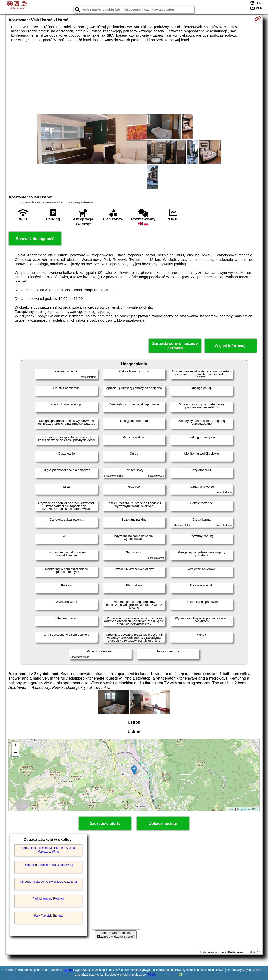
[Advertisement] (134, 78)
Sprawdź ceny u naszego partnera (175, 346)
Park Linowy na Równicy (48, 899)
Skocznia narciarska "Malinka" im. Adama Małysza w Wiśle (48, 850)
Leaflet (230, 809)
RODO (152, 975)
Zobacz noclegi (163, 823)
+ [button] (15, 746)
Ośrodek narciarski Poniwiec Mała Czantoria (48, 882)
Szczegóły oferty (105, 823)
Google (68, 970)
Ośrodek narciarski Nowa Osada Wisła (48, 865)
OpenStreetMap (249, 809)
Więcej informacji (230, 346)
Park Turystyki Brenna (48, 916)
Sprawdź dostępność (35, 239)
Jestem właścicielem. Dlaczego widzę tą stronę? (116, 935)
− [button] (15, 753)
